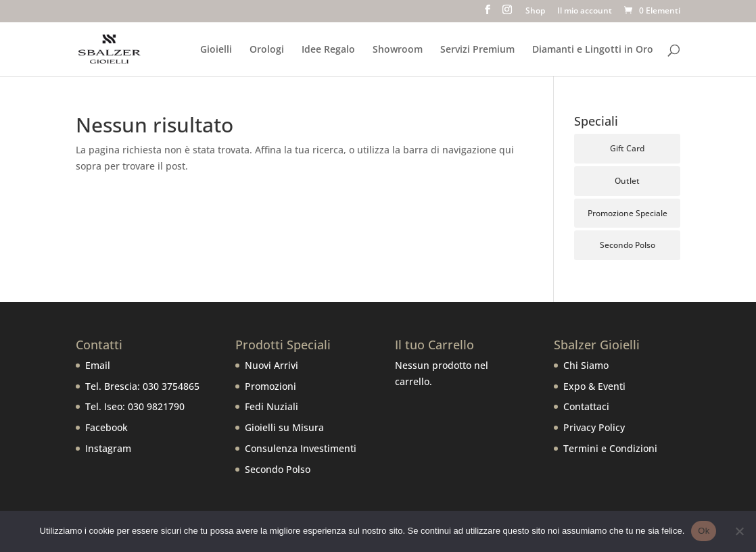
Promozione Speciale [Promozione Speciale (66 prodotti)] (628, 213)
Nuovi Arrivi (271, 365)
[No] (739, 531)
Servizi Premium (477, 50)
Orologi (267, 50)
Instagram (108, 448)
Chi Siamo (586, 365)
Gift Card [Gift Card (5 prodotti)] (627, 148)
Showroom (398, 50)
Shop (535, 11)
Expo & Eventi (594, 386)
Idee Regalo (328, 50)
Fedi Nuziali (271, 406)
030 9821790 (156, 406)
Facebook (107, 427)
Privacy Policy (594, 427)
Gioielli (216, 50)
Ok (704, 531)
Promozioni (270, 386)
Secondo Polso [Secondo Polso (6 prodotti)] (628, 245)
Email (98, 365)
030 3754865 (171, 386)
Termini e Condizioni (610, 448)
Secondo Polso (278, 469)
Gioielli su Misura (284, 427)
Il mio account (585, 11)
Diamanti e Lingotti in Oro (593, 50)
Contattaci (586, 406)
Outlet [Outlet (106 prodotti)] (627, 181)
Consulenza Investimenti (301, 448)
